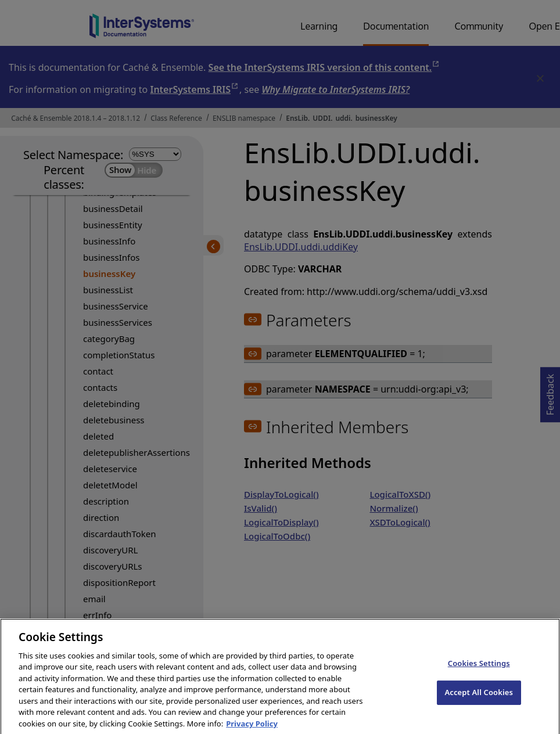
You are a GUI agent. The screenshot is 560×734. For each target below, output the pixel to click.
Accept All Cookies (479, 701)
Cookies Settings (479, 671)
